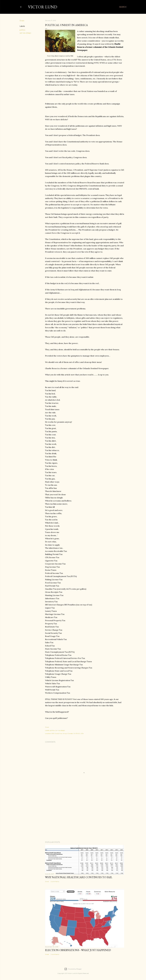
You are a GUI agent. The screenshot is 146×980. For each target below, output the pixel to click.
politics (22, 30)
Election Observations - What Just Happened (78, 950)
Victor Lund (43, 7)
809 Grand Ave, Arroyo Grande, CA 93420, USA (68, 733)
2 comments (55, 881)
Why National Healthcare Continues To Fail (79, 877)
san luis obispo (25, 33)
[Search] (123, 7)
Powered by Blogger (73, 969)
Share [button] (22, 21)
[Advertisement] (85, 819)
